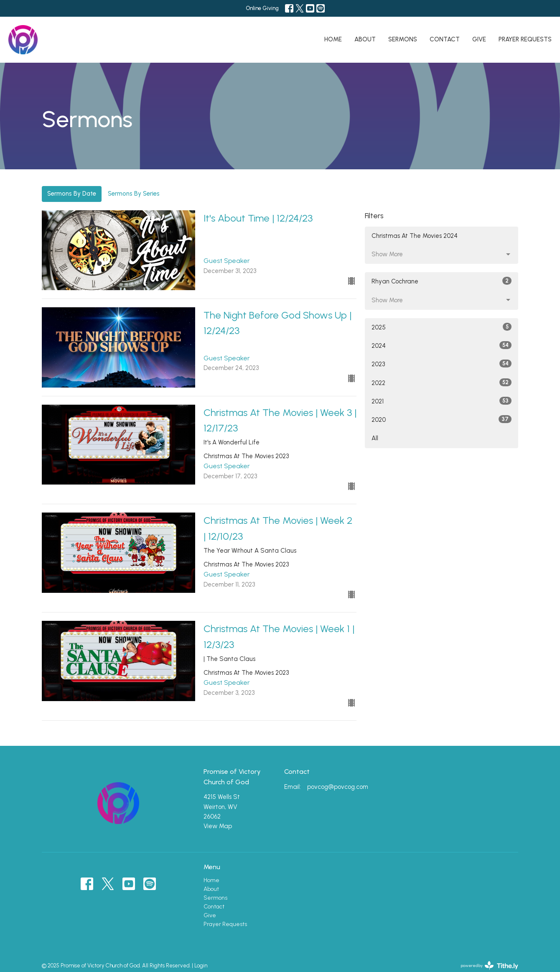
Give (479, 39)
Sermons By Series (134, 194)
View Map (218, 826)
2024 (442, 345)
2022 (442, 383)
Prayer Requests (525, 39)
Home (333, 39)
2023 (442, 364)
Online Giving (262, 8)
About (365, 39)
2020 (442, 419)
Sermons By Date (72, 194)
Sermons (403, 39)
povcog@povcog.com (338, 787)
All (375, 438)
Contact (445, 39)
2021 (442, 401)
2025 (442, 327)
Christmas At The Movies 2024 (415, 236)
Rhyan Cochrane (442, 281)
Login (201, 966)
